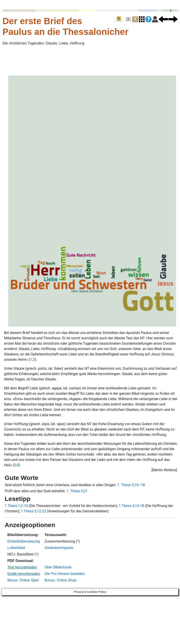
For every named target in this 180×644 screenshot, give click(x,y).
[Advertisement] (35, 61)
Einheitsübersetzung (24, 541)
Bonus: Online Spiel (23, 580)
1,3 (32, 360)
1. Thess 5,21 (77, 491)
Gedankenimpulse (59, 548)
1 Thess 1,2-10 (16, 506)
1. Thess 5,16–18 (131, 485)
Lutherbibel (16, 548)
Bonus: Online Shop (60, 580)
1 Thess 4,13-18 (132, 506)
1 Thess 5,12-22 (33, 511)
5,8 (16, 465)
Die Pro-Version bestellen (65, 574)
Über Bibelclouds (58, 567)
